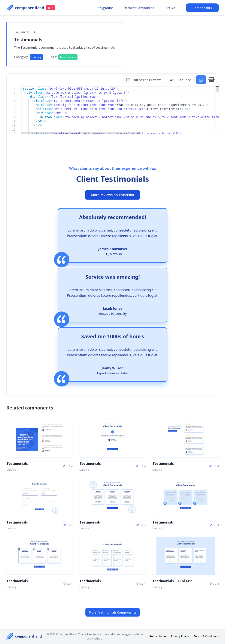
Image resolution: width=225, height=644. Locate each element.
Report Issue (158, 636)
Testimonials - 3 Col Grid (172, 581)
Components (202, 8)
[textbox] (21, 87)
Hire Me (170, 8)
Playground (105, 8)
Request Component (139, 8)
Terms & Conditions (206, 636)
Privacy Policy (180, 636)
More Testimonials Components (113, 612)
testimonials (68, 57)
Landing (36, 57)
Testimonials (17, 463)
